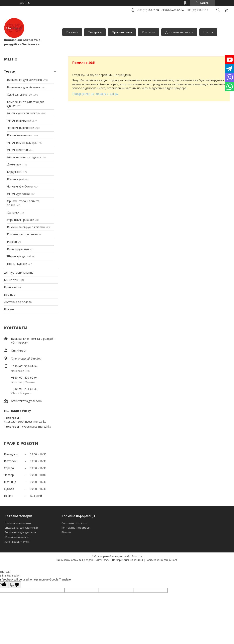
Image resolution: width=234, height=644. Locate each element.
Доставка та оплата (179, 32)
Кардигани (14, 172)
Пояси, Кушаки (17, 264)
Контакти (149, 32)
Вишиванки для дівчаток (24, 87)
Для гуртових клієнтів (19, 273)
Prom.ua (137, 556)
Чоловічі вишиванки (21, 128)
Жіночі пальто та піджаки (24, 157)
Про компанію (122, 32)
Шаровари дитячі (19, 256)
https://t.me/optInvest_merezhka (25, 422)
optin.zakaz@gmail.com (26, 401)
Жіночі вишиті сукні (17, 542)
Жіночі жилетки (17, 150)
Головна (72, 32)
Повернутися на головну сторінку (95, 94)
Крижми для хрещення (22, 234)
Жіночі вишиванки (19, 120)
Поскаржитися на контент (128, 560)
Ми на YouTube (14, 280)
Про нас (9, 295)
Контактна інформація (76, 528)
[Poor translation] (15, 585)
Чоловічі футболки (20, 186)
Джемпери (14, 164)
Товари (93, 32)
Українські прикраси (21, 220)
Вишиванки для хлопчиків (24, 80)
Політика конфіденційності (162, 560)
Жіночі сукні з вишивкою (23, 113)
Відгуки (9, 309)
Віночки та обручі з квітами (26, 227)
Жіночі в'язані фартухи (22, 143)
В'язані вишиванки (20, 135)
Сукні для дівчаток (20, 94)
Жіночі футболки (18, 194)
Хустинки (13, 212)
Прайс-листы (13, 287)
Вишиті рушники (18, 249)
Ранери (12, 242)
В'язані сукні (15, 179)
